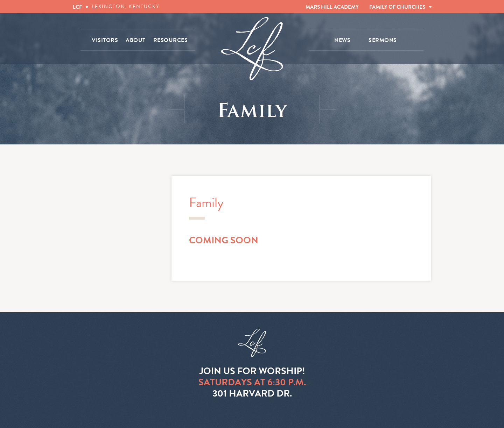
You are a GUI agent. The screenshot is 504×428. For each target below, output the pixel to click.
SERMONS (383, 40)
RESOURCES (171, 40)
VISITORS (105, 40)
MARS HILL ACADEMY (332, 7)
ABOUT (136, 40)
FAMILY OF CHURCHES (397, 7)
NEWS (342, 40)
